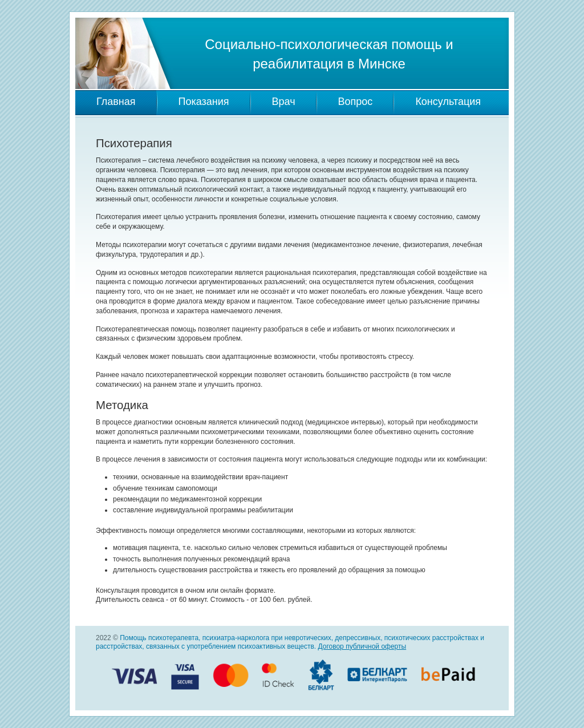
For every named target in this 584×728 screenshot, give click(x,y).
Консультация (448, 102)
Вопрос (356, 102)
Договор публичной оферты (362, 646)
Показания (204, 102)
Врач (284, 102)
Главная (116, 102)
